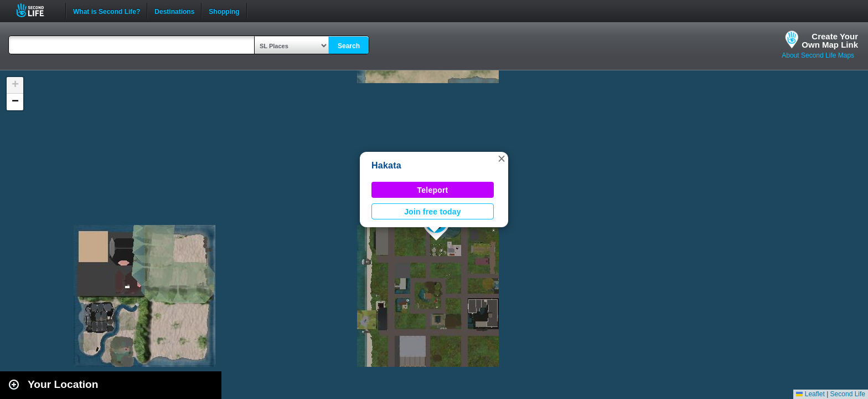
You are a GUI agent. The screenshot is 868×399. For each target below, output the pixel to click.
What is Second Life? (107, 11)
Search (349, 46)
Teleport (433, 190)
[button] (502, 158)
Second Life (36, 10)
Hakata (386, 165)
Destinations (174, 11)
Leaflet (810, 394)
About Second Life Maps (818, 55)
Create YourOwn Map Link (830, 40)
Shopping (224, 11)
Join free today (433, 212)
